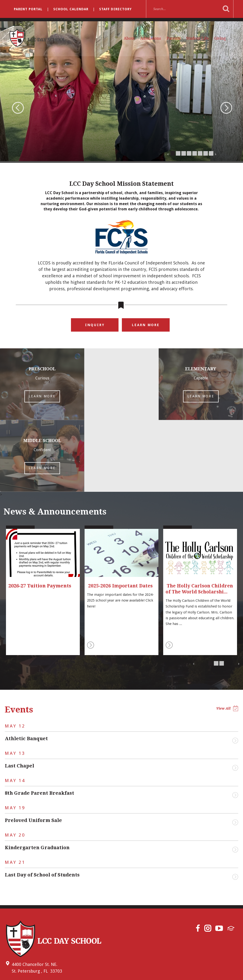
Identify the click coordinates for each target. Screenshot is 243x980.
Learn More (146, 325)
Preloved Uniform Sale (33, 749)
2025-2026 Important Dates (120, 514)
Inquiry (95, 325)
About (129, 38)
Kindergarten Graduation (37, 776)
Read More (91, 573)
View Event (235, 669)
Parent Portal (28, 9)
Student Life (197, 38)
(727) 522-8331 (21, 921)
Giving (220, 38)
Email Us (17, 910)
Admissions (151, 38)
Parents (174, 38)
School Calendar (71, 9)
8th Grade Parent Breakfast (39, 721)
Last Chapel (19, 694)
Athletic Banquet (26, 667)
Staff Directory (115, 9)
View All (227, 637)
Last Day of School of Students (42, 803)
